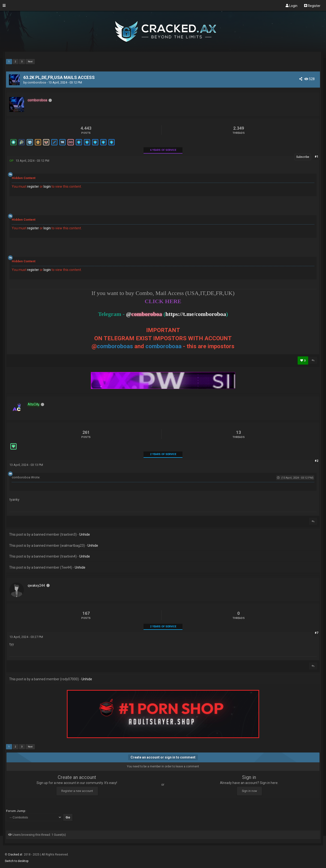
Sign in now (249, 791)
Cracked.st (16, 855)
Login (292, 6)
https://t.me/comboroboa (196, 314)
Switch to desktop (17, 861)
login (47, 186)
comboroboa (37, 82)
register (33, 186)
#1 (317, 157)
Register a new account (77, 791)
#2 (317, 461)
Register (312, 6)
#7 (317, 633)
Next (30, 62)
